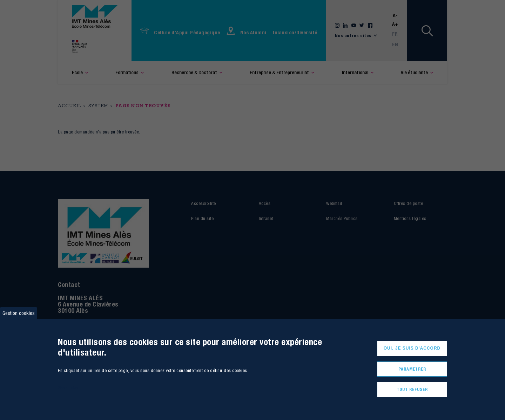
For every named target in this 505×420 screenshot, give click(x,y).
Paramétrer (412, 369)
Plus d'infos (68, 388)
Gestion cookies (19, 313)
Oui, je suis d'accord (412, 348)
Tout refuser (412, 389)
